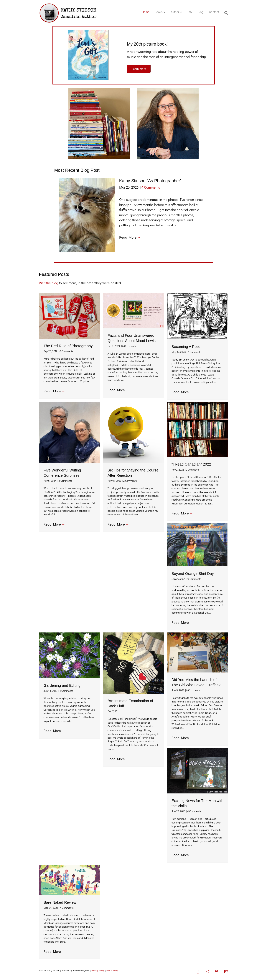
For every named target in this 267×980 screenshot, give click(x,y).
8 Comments (66, 351)
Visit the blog (49, 283)
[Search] (225, 13)
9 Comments (194, 579)
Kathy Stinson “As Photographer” (150, 181)
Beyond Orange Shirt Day (193, 574)
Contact (214, 12)
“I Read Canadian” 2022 (191, 464)
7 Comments (194, 352)
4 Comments (151, 187)
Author (175, 12)
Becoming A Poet (186, 347)
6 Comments (129, 346)
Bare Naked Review (60, 902)
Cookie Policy (112, 970)
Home (146, 12)
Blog (201, 12)
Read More (130, 237)
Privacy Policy (98, 970)
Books (159, 12)
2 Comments (130, 481)
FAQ (190, 12)
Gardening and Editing (62, 685)
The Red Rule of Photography (68, 346)
